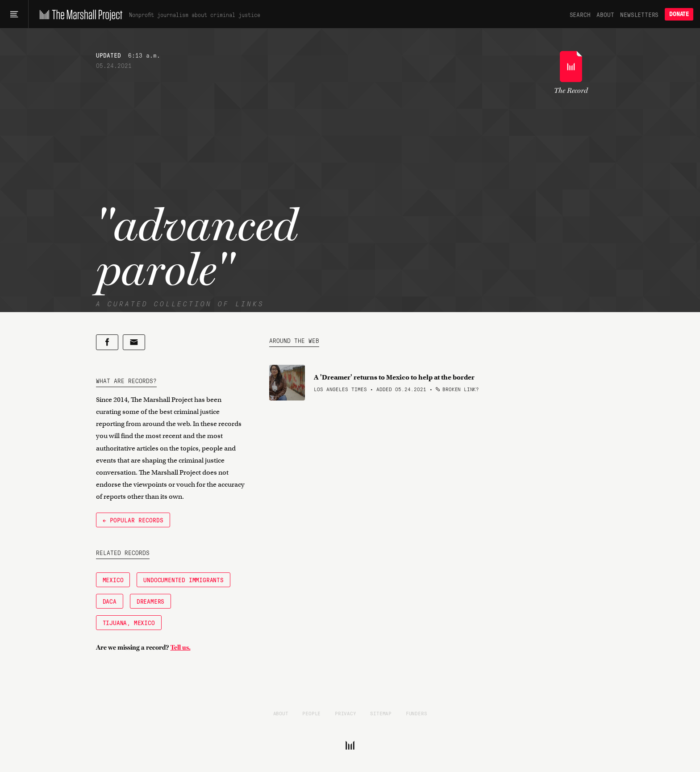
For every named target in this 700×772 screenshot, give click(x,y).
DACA (110, 601)
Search (580, 14)
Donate (679, 14)
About (605, 14)
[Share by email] (134, 342)
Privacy (346, 713)
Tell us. (181, 647)
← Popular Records (133, 520)
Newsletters (639, 14)
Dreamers (150, 601)
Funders (417, 713)
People (311, 713)
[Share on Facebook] (107, 342)
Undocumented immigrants (183, 580)
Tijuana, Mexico (129, 622)
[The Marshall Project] (79, 14)
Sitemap (381, 713)
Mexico (113, 580)
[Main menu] (14, 14)
